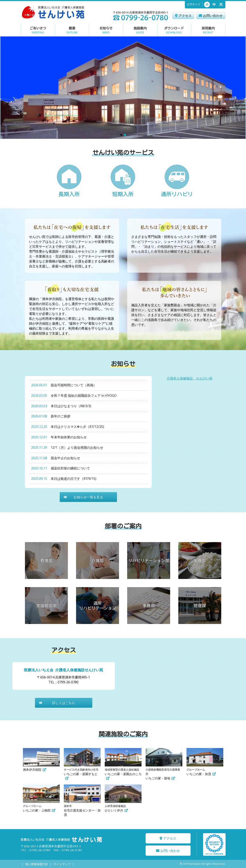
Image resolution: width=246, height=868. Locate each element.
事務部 (149, 606)
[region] (123, 88)
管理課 (200, 606)
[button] (121, 135)
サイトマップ (62, 864)
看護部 (46, 561)
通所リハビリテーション (98, 606)
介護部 (98, 561)
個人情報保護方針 (37, 864)
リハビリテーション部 (149, 561)
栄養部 (200, 561)
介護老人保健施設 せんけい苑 (190, 378)
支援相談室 (46, 606)
